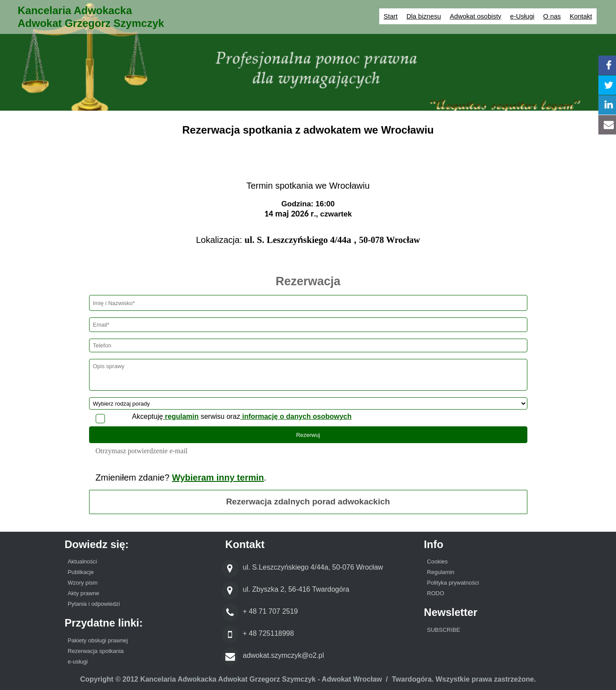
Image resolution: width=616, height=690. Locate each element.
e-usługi (78, 662)
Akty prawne (83, 593)
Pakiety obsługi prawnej (98, 640)
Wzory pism (82, 583)
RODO (435, 593)
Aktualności (83, 561)
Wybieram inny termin (218, 477)
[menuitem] (131, 563)
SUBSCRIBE (443, 630)
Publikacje (80, 572)
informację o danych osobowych (296, 416)
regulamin (181, 416)
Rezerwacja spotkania (95, 651)
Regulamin (441, 572)
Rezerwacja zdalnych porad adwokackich (308, 502)
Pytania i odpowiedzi (94, 604)
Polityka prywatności (453, 583)
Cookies (437, 561)
